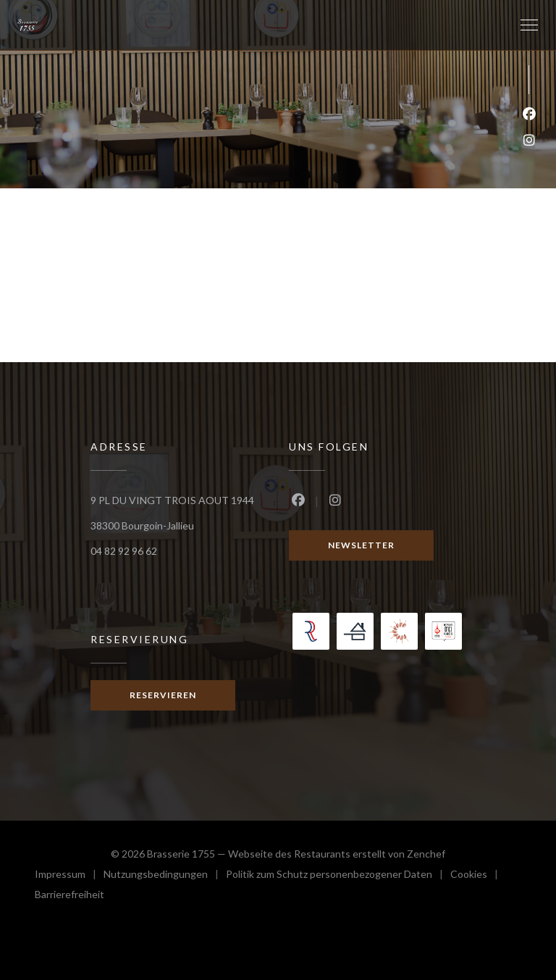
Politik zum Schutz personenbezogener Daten (338, 876)
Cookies (478, 876)
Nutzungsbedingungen (165, 876)
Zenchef (426, 854)
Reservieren (163, 695)
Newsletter (361, 545)
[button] (529, 25)
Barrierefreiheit (69, 896)
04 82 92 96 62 (124, 551)
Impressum (69, 876)
